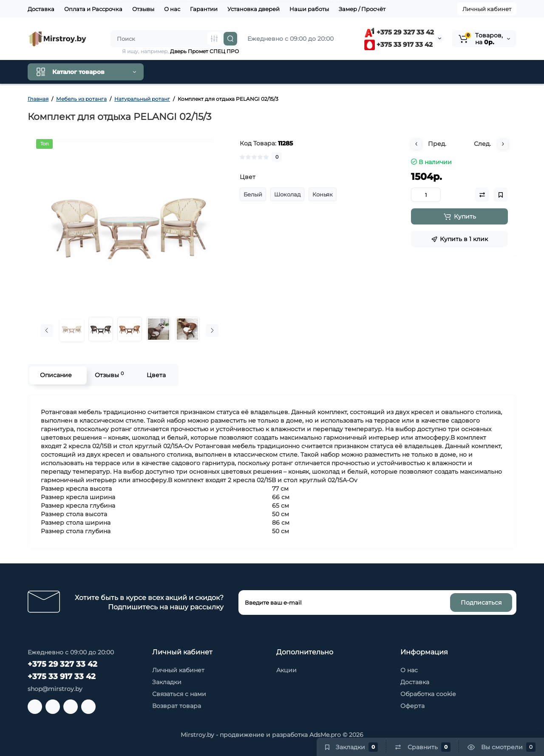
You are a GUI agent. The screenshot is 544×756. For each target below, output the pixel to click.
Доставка (41, 9)
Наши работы (309, 9)
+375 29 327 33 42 (399, 32)
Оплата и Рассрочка (93, 9)
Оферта (412, 706)
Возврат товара (177, 706)
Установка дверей (254, 9)
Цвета (156, 375)
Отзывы (143, 9)
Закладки (167, 682)
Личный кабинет (487, 9)
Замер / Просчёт (362, 9)
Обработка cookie (428, 694)
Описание (56, 375)
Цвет (248, 177)
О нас (172, 9)
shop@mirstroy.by (55, 689)
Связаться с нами (179, 694)
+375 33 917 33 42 (398, 44)
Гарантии (204, 9)
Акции (286, 670)
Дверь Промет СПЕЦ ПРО (204, 51)
